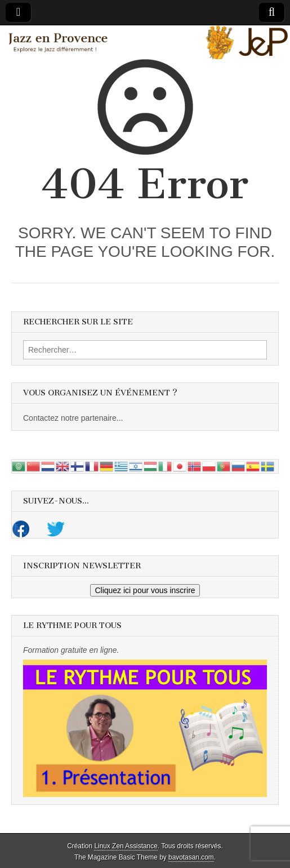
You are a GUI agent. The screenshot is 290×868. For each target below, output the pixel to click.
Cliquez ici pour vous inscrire (145, 590)
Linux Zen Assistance (126, 846)
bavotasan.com (191, 857)
